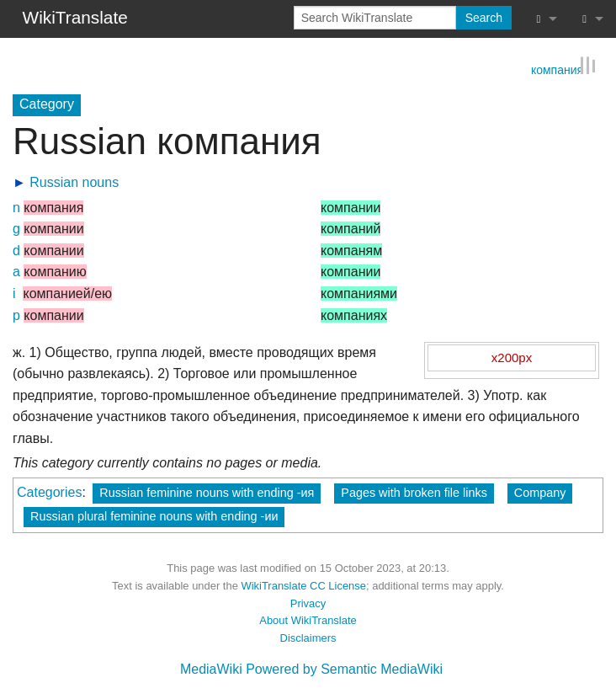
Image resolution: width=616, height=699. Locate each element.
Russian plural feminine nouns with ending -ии (154, 515)
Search (484, 18)
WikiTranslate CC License (303, 585)
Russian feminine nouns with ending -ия (207, 492)
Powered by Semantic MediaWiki (344, 668)
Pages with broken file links (414, 492)
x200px (512, 357)
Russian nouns (74, 181)
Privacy (308, 603)
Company (540, 492)
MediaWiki (211, 668)
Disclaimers (308, 637)
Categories (49, 491)
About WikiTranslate (308, 619)
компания (557, 68)
